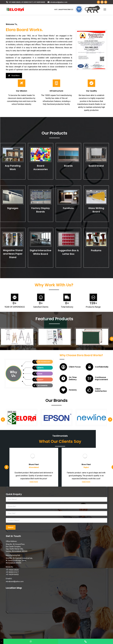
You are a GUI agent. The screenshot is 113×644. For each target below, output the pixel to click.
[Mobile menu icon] (105, 9)
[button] (86, 335)
